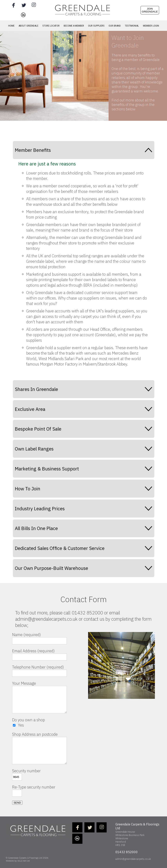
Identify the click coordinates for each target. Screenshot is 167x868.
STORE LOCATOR (51, 26)
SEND (17, 803)
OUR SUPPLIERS (96, 26)
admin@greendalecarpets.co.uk (133, 859)
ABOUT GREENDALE (28, 26)
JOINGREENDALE (150, 10)
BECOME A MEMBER (74, 26)
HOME (11, 26)
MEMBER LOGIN (151, 26)
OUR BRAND (115, 26)
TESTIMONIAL (132, 26)
